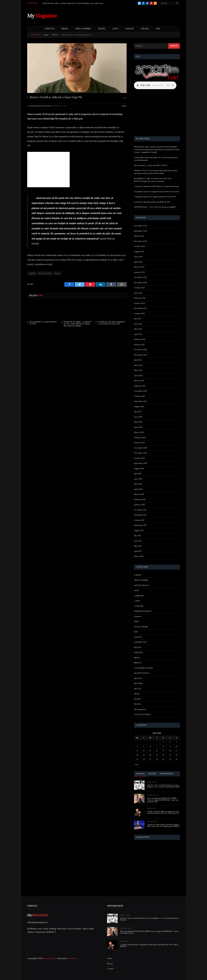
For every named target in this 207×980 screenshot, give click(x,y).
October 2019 (139, 396)
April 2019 (138, 427)
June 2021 (138, 324)
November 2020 (141, 355)
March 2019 (139, 432)
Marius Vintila (45, 273)
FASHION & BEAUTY (143, 611)
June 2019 (138, 417)
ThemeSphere (50, 958)
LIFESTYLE (50, 29)
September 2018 (140, 463)
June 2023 (138, 257)
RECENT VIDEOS (141, 673)
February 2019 (140, 438)
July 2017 (137, 536)
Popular (140, 774)
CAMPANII (139, 596)
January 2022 (139, 303)
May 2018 (138, 484)
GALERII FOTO (140, 642)
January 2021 (139, 345)
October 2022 (139, 288)
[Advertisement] (128, 15)
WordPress (72, 958)
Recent (152, 774)
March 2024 (139, 236)
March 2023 (139, 267)
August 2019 (139, 407)
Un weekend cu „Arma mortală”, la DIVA (43, 323)
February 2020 (140, 386)
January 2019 (139, 443)
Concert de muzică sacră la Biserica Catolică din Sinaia (156, 186)
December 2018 (140, 448)
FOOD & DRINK (141, 627)
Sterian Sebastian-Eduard (40, 106)
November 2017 (140, 515)
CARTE (137, 601)
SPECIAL (145, 29)
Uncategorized (140, 709)
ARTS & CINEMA (83, 29)
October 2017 (139, 520)
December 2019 (140, 391)
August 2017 (139, 531)
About (109, 958)
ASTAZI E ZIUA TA (142, 585)
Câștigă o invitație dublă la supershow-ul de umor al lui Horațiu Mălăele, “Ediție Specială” (163, 812)
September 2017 (140, 525)
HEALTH (138, 647)
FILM (136, 622)
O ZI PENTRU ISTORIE (143, 668)
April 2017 (138, 551)
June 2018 (138, 479)
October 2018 (139, 458)
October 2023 (140, 246)
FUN (158, 29)
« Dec (136, 764)
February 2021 (140, 339)
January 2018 (139, 505)
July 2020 (138, 360)
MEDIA (65, 29)
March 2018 (139, 494)
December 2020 (141, 350)
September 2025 (141, 231)
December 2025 (141, 226)
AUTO (115, 29)
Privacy (110, 964)
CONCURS (139, 606)
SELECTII (138, 678)
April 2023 (138, 262)
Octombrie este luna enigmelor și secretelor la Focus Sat (111, 323)
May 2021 (138, 329)
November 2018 (140, 453)
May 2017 (138, 546)
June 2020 (138, 365)
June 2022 (138, 293)
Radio (57, 273)
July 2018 (138, 474)
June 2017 (138, 541)
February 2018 (140, 500)
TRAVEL (102, 29)
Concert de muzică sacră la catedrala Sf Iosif (152, 202)
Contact (110, 969)
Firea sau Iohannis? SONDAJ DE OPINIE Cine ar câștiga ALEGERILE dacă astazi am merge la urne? (163, 800)
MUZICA (138, 663)
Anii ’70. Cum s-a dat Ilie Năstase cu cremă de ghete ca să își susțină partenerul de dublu (163, 786)
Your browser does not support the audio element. (155, 85)
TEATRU (137, 699)
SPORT (137, 694)
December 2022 (140, 277)
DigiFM (32, 273)
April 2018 (138, 489)
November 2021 (140, 308)
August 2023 (139, 252)
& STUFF (137, 575)
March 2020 (139, 381)
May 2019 (138, 422)
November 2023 (141, 241)
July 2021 (138, 319)
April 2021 (138, 334)
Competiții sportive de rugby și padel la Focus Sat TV (155, 197)
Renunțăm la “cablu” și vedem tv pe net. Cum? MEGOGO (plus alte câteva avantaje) (78, 324)
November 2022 (140, 283)
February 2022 (140, 298)
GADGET (130, 29)
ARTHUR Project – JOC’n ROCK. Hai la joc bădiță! (155, 207)
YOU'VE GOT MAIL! (142, 715)
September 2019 (141, 401)
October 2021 (139, 314)
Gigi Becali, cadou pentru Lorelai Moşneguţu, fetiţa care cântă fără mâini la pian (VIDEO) (163, 826)
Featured (138, 616)
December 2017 (140, 510)
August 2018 (139, 469)
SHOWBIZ (138, 684)
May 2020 (138, 370)
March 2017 (139, 556)
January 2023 (139, 272)
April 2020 (138, 376)
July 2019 (138, 412)
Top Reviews (166, 774)
